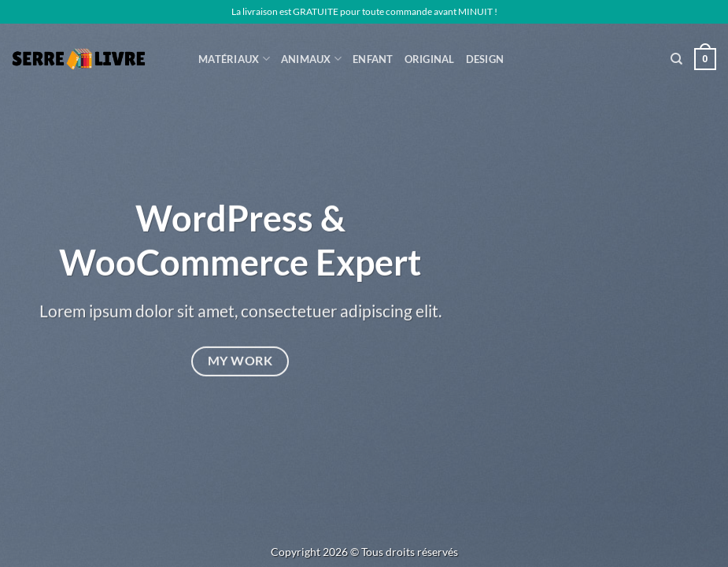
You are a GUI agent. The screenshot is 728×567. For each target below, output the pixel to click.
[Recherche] (676, 59)
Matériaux (234, 59)
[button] (705, 59)
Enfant (373, 59)
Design (485, 59)
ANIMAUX (311, 59)
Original (430, 59)
